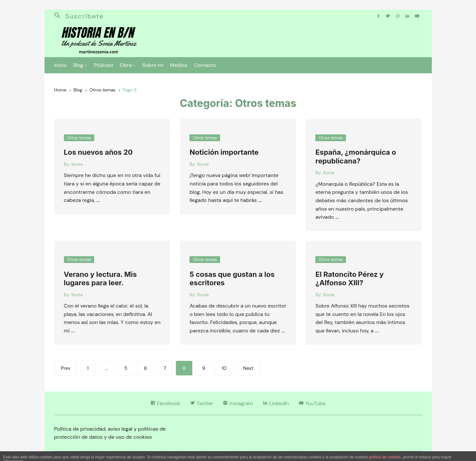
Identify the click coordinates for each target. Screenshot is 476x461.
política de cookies (385, 457)
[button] (60, 16)
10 (224, 368)
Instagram (238, 403)
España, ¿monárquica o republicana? (356, 156)
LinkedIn (276, 403)
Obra (126, 65)
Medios (179, 65)
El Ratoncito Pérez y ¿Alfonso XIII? (349, 278)
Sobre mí (153, 65)
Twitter (202, 403)
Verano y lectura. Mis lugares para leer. (100, 278)
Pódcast (104, 65)
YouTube (312, 403)
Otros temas (79, 138)
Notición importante (224, 152)
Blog (78, 65)
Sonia (77, 164)
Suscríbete (85, 16)
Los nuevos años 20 (98, 152)
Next (248, 368)
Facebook (165, 403)
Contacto (205, 65)
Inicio (61, 65)
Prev (66, 368)
